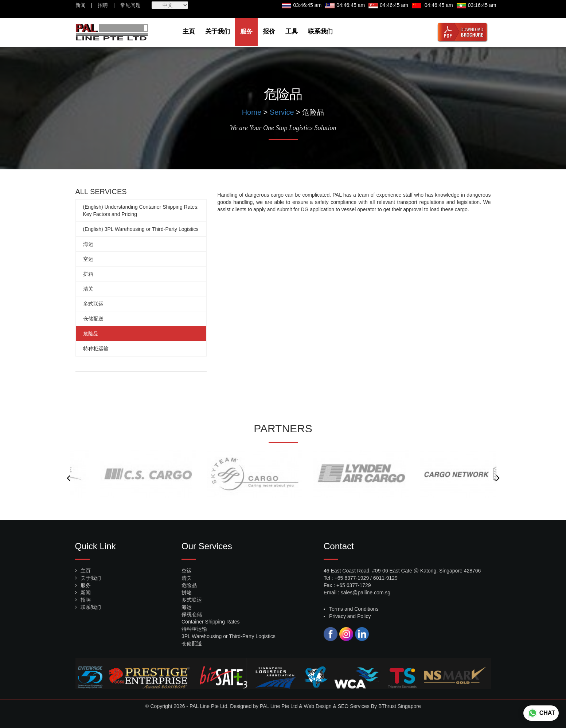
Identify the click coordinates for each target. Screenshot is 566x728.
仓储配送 (93, 319)
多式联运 (93, 304)
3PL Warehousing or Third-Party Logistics (229, 636)
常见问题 (130, 5)
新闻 (81, 5)
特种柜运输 (96, 349)
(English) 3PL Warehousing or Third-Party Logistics (141, 229)
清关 (88, 289)
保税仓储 (192, 614)
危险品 (91, 334)
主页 (189, 32)
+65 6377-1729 (354, 585)
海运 (88, 244)
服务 (246, 32)
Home (252, 112)
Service (282, 112)
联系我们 (320, 32)
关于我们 (218, 32)
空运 (88, 259)
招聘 (103, 5)
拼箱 (88, 274)
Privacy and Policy (350, 616)
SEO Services (354, 706)
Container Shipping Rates (211, 622)
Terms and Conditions (354, 609)
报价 (269, 32)
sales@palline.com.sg (366, 593)
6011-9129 (385, 578)
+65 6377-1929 (352, 578)
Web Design (318, 706)
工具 (292, 32)
